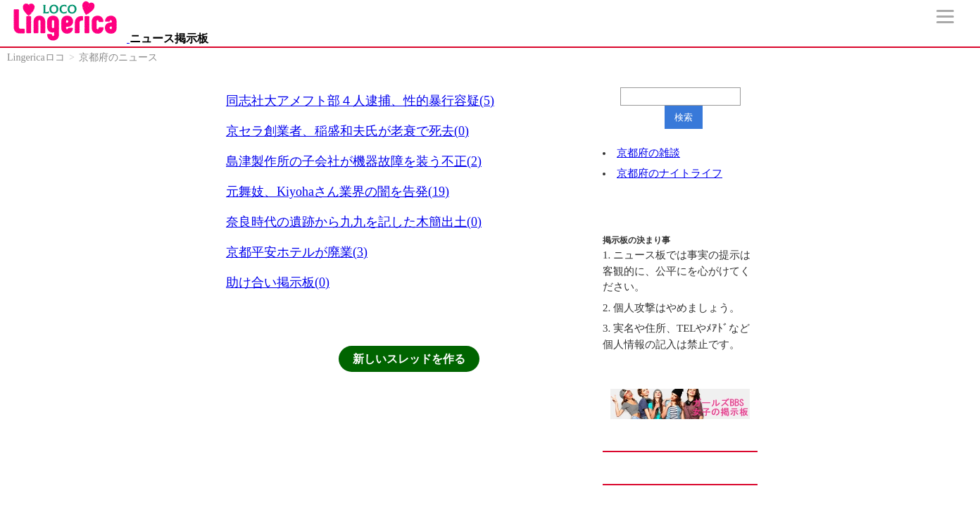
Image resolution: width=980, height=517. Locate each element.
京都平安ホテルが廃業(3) (297, 252)
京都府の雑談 (648, 153)
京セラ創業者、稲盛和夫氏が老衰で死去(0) (347, 131)
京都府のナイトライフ (670, 173)
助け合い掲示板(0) (278, 282)
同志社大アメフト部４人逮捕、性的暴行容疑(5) (360, 101)
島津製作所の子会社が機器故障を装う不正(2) (354, 161)
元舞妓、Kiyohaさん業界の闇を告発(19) (338, 192)
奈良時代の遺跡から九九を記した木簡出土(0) (354, 222)
